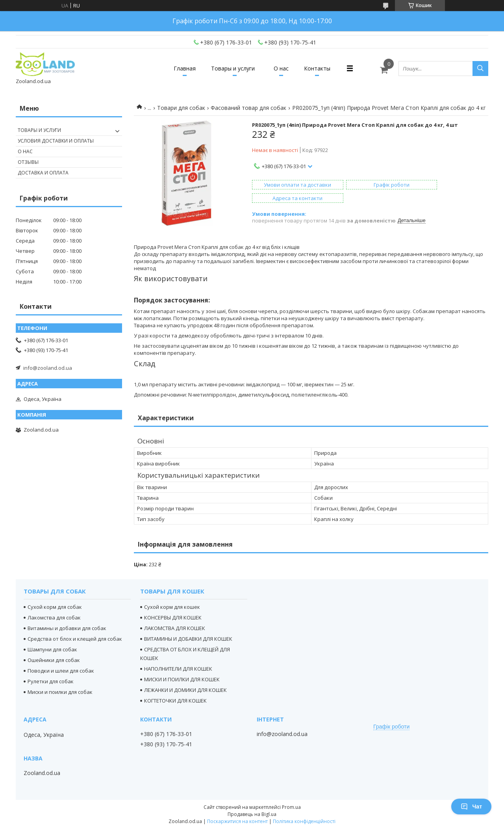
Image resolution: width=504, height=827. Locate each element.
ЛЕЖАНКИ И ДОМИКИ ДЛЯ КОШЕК (185, 688)
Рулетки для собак (51, 679)
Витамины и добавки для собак (67, 626)
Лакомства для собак (54, 616)
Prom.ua (291, 805)
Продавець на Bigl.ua (252, 812)
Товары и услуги (231, 68)
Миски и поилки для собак (60, 690)
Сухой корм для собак (55, 605)
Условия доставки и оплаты (56, 141)
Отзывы (28, 162)
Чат (471, 807)
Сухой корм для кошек (172, 605)
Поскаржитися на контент (237, 819)
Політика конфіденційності (304, 819)
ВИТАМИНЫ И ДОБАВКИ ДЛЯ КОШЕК (188, 637)
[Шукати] (480, 69)
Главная (178, 68)
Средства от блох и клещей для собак (75, 637)
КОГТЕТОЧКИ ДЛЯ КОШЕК (175, 699)
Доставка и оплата (43, 173)
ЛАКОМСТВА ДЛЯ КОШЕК (175, 626)
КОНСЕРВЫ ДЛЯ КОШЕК (173, 616)
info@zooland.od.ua (48, 368)
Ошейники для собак (54, 658)
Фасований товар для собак (248, 108)
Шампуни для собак (52, 647)
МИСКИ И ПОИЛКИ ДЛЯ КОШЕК (182, 677)
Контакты (323, 68)
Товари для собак (181, 108)
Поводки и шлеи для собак (61, 669)
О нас (283, 68)
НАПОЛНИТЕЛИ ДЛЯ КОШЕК (178, 667)
